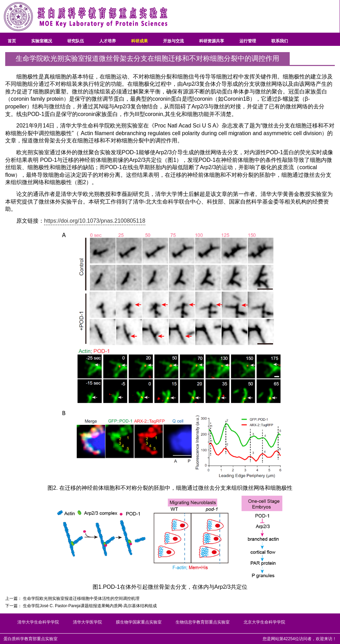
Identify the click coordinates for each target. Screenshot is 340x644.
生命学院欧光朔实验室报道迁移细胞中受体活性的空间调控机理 (81, 598)
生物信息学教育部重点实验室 (203, 622)
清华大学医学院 (87, 622)
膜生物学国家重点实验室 (139, 622)
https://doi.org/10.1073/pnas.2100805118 (95, 221)
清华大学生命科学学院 (38, 622)
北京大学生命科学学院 (264, 622)
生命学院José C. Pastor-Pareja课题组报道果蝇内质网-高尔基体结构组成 (90, 606)
